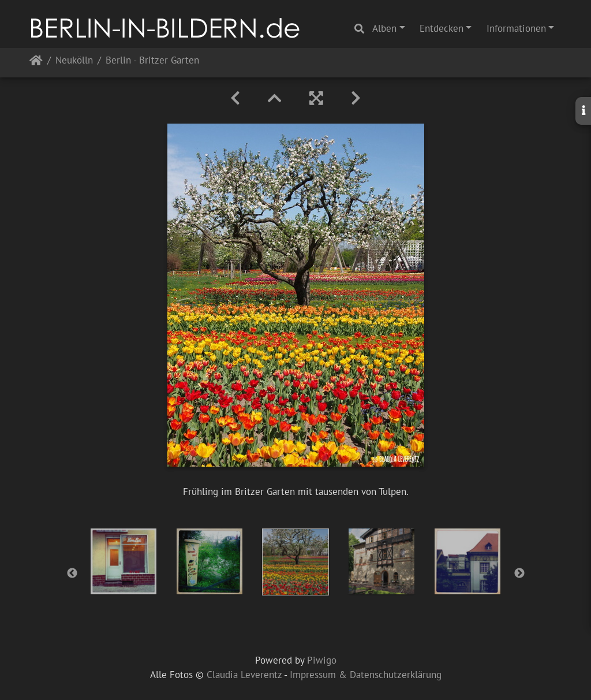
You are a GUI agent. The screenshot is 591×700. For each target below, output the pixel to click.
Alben (384, 28)
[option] (124, 561)
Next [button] (519, 574)
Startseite (36, 63)
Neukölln (74, 61)
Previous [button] (72, 574)
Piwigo (322, 660)
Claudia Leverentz (244, 675)
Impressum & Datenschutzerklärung (366, 675)
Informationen (516, 28)
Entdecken (442, 28)
